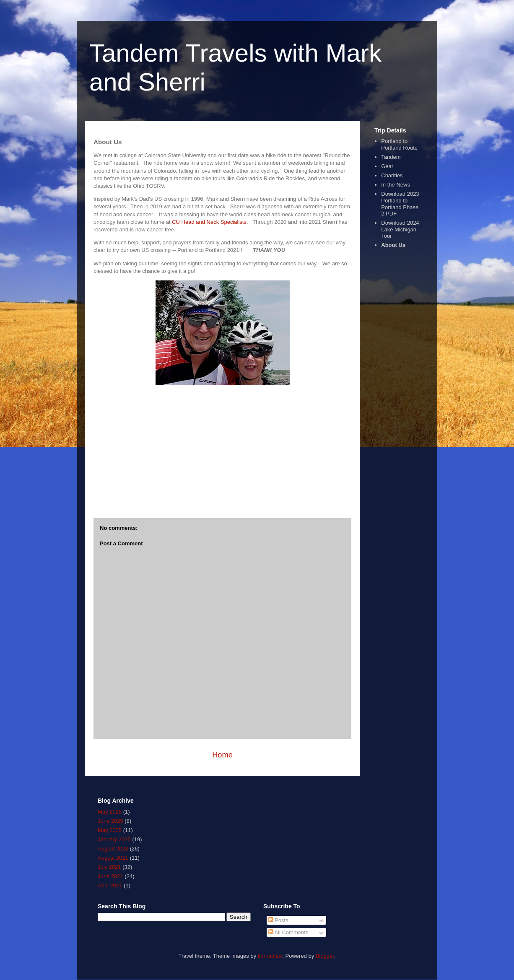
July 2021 (109, 867)
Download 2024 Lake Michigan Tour (400, 229)
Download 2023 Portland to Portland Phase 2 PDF (400, 204)
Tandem (391, 157)
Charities (392, 175)
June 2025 (110, 821)
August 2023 (113, 849)
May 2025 (110, 830)
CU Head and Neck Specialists (209, 222)
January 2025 (114, 839)
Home (222, 755)
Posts (278, 920)
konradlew (270, 956)
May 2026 (110, 812)
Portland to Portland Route (399, 144)
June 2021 (110, 876)
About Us (393, 245)
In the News (396, 185)
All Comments (288, 932)
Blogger (325, 956)
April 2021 (110, 885)
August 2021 (113, 858)
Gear (387, 166)
